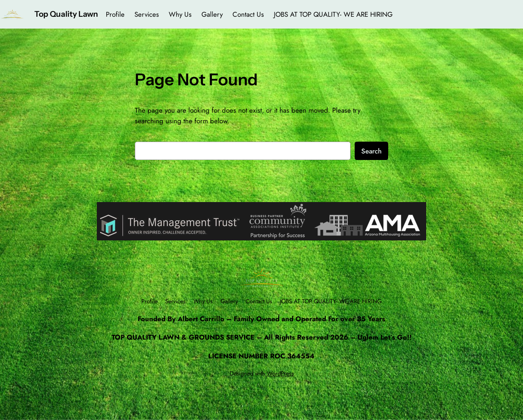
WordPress (280, 373)
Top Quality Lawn (66, 14)
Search (371, 151)
